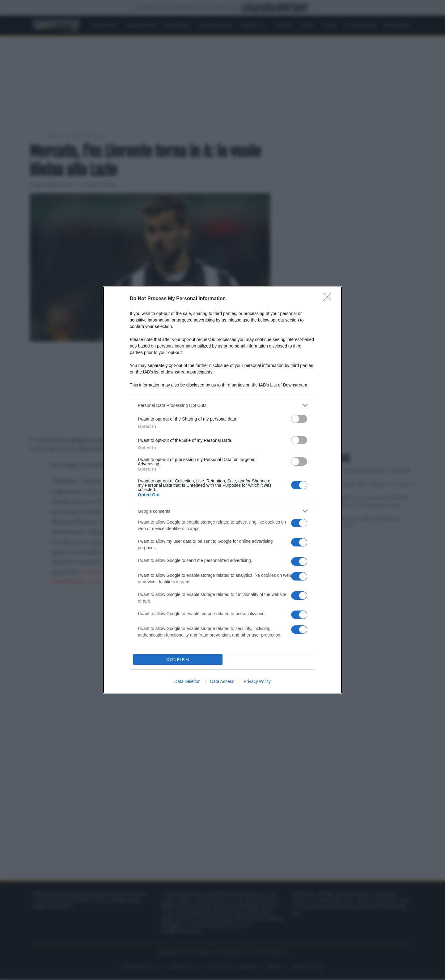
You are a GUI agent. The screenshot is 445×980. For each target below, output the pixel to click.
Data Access (222, 681)
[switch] (299, 419)
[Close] (329, 299)
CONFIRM (178, 660)
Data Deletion (187, 681)
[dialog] (222, 490)
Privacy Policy (257, 681)
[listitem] (222, 405)
